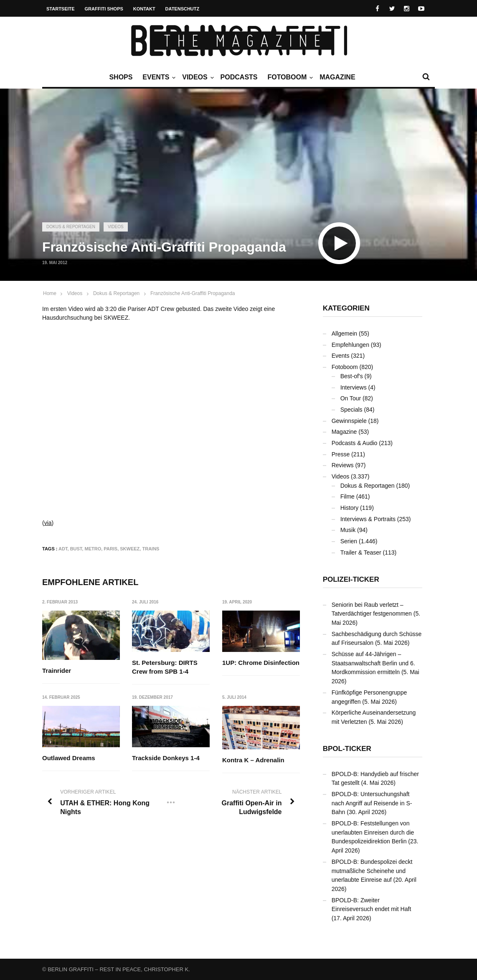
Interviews (354, 387)
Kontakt (144, 9)
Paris (110, 549)
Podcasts (239, 77)
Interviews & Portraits (368, 519)
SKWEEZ (130, 549)
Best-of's (352, 376)
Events (158, 77)
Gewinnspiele (349, 421)
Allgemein (344, 333)
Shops (121, 77)
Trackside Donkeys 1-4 (166, 758)
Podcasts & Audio (355, 443)
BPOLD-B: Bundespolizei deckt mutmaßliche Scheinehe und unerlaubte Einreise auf (372, 871)
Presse (341, 454)
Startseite (61, 9)
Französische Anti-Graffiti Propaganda (193, 293)
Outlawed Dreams (69, 758)
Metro (93, 549)
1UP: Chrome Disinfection (261, 663)
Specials (351, 410)
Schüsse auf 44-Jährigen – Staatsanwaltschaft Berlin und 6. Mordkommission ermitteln (373, 663)
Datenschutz (183, 9)
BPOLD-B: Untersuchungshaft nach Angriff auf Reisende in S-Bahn (372, 803)
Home (50, 293)
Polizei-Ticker (351, 579)
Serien (349, 541)
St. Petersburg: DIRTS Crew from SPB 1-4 (165, 667)
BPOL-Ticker (347, 749)
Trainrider (57, 671)
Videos (197, 77)
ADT (63, 549)
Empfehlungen (350, 345)
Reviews (343, 465)
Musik (348, 530)
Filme (348, 496)
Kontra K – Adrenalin (253, 760)
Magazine (337, 77)
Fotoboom (289, 77)
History (350, 508)
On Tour (351, 398)
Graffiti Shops (104, 9)
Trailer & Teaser (361, 552)
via (48, 523)
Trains (151, 549)
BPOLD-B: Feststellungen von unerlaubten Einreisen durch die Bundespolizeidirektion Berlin (373, 832)
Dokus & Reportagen (71, 227)
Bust (76, 549)
